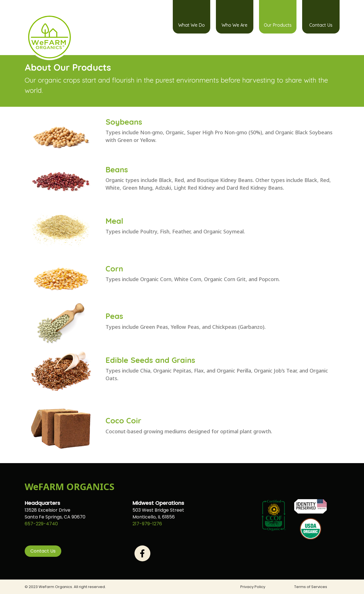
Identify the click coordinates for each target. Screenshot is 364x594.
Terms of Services (311, 587)
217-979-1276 (147, 524)
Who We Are (234, 25)
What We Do (192, 25)
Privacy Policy (253, 587)
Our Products (278, 25)
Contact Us (321, 25)
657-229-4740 (41, 524)
